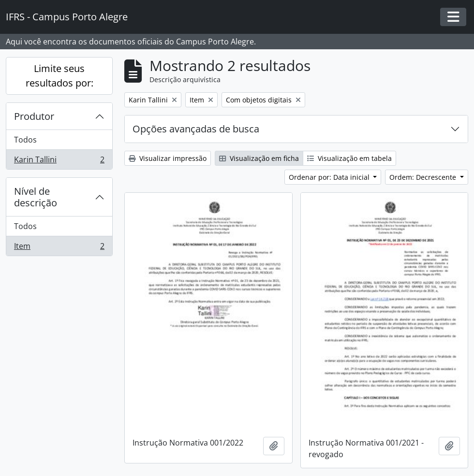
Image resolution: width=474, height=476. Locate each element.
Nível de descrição (36, 197)
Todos (25, 140)
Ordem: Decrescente (424, 177)
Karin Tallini (59, 161)
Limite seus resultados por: (59, 76)
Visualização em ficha (259, 158)
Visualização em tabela (349, 158)
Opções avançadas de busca (196, 129)
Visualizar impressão (168, 158)
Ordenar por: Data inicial (330, 177)
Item (59, 248)
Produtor (34, 116)
